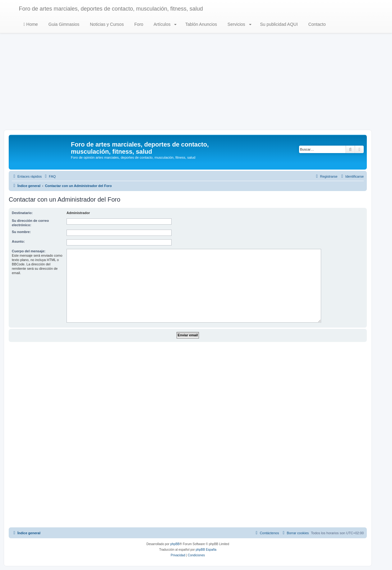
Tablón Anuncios (201, 24)
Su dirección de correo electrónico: (30, 223)
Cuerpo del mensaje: (29, 251)
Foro (138, 24)
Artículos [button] (165, 24)
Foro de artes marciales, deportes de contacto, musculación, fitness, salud (111, 9)
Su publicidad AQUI (278, 24)
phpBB (175, 544)
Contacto (316, 24)
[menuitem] (49, 176)
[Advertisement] (196, 83)
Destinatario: (22, 213)
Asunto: (18, 241)
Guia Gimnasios (63, 24)
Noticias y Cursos (106, 24)
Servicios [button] (239, 24)
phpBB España (206, 550)
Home (31, 24)
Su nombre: (21, 232)
